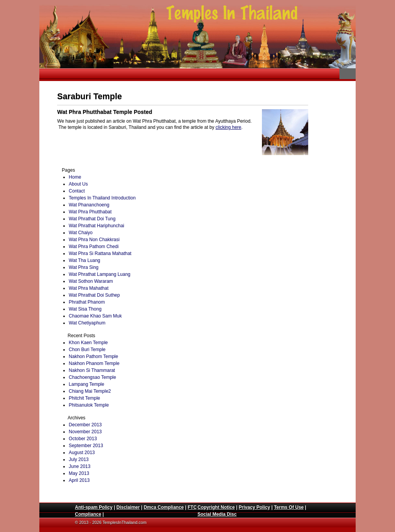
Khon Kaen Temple (88, 343)
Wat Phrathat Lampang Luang (100, 274)
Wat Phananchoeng (89, 205)
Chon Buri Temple (87, 350)
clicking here (229, 127)
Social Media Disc (217, 514)
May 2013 (79, 473)
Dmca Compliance (164, 507)
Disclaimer (128, 507)
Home (75, 177)
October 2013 (83, 439)
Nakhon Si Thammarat (92, 370)
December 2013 (85, 425)
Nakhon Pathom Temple (93, 356)
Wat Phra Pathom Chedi (94, 247)
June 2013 (79, 466)
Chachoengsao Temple (92, 377)
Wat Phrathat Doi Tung (92, 219)
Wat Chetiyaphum (87, 323)
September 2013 (86, 446)
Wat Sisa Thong (85, 309)
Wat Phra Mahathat (89, 288)
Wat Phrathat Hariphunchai (96, 226)
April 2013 (79, 480)
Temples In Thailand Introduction (102, 198)
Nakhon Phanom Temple (94, 363)
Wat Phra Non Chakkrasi (94, 240)
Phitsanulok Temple (89, 405)
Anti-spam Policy (94, 507)
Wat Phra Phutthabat (90, 212)
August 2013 (82, 453)
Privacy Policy (254, 507)
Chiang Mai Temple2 (90, 391)
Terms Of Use (289, 507)
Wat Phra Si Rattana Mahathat (100, 253)
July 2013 (78, 459)
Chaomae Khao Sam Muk (95, 316)
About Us (78, 184)
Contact (77, 191)
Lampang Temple (86, 384)
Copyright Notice (216, 507)
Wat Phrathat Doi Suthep (94, 295)
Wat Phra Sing (84, 267)
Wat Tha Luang (84, 260)
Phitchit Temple (84, 398)
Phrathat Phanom (87, 302)
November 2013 (85, 432)
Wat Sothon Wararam (91, 281)
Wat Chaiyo (81, 233)
